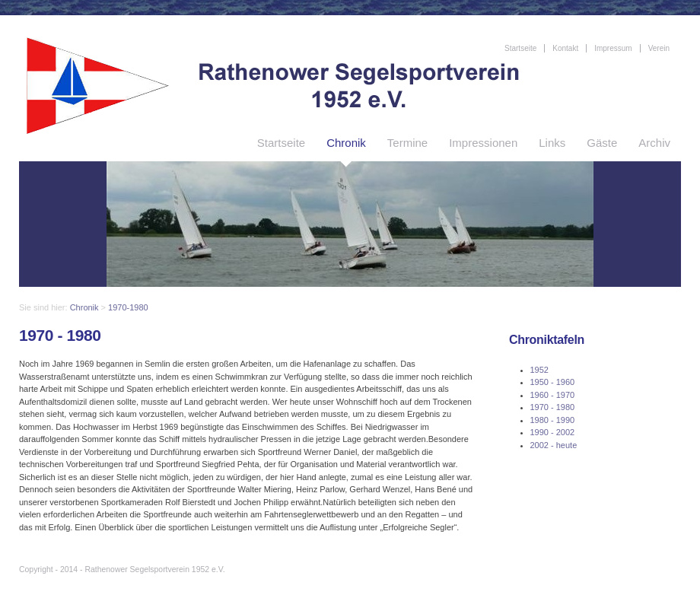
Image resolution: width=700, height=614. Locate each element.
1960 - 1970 (553, 395)
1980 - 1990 (553, 420)
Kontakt (565, 48)
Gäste (602, 143)
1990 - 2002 (553, 432)
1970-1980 (128, 307)
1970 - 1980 (553, 407)
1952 (539, 370)
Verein (659, 48)
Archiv (654, 143)
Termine (407, 143)
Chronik (346, 143)
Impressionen (483, 143)
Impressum (613, 48)
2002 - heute (554, 445)
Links (552, 143)
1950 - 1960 (553, 382)
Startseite (281, 143)
